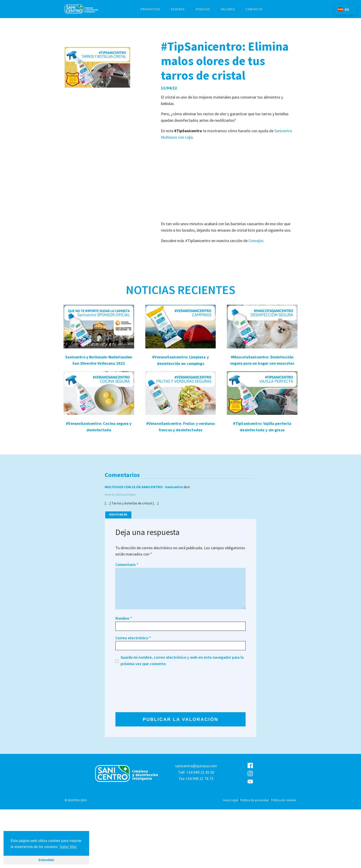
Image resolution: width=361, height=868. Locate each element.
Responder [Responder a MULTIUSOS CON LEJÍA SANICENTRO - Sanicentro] (118, 515)
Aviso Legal (231, 800)
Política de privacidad (255, 800)
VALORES (228, 9)
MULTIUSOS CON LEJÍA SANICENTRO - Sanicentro (144, 487)
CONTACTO (254, 9)
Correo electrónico (133, 638)
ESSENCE (178, 9)
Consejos (256, 241)
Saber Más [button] (68, 847)
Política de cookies (284, 800)
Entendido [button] (46, 860)
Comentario (127, 565)
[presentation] (134, 689)
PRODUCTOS (150, 9)
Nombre (124, 618)
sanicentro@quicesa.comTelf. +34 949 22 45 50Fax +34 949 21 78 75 (196, 772)
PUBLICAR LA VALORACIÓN (180, 719)
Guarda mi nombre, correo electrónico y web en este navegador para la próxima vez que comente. (182, 660)
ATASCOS (203, 9)
